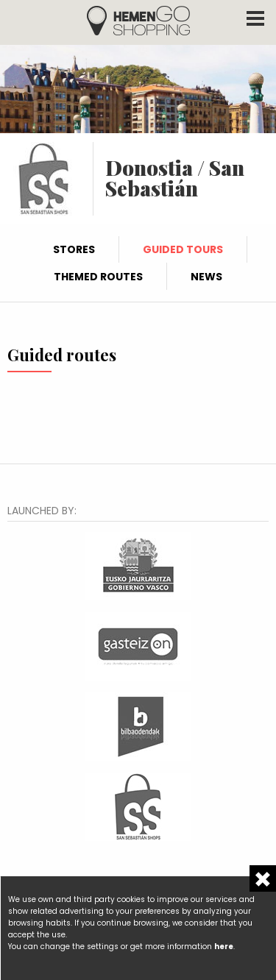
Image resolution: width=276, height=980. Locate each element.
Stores (74, 249)
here (224, 947)
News (206, 277)
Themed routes (98, 277)
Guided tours (183, 249)
